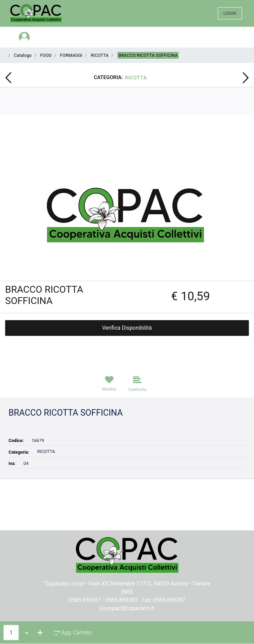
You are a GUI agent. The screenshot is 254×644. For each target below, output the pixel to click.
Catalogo (23, 55)
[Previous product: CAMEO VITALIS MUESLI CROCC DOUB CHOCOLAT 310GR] (8, 78)
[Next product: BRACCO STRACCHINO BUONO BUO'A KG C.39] (246, 78)
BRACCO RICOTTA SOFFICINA (148, 55)
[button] (127, 212)
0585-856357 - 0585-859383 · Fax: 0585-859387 (127, 600)
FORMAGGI (71, 55)
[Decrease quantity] (27, 633)
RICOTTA (99, 55)
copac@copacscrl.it (127, 608)
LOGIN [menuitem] (230, 13)
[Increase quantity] (40, 633)
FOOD (46, 55)
